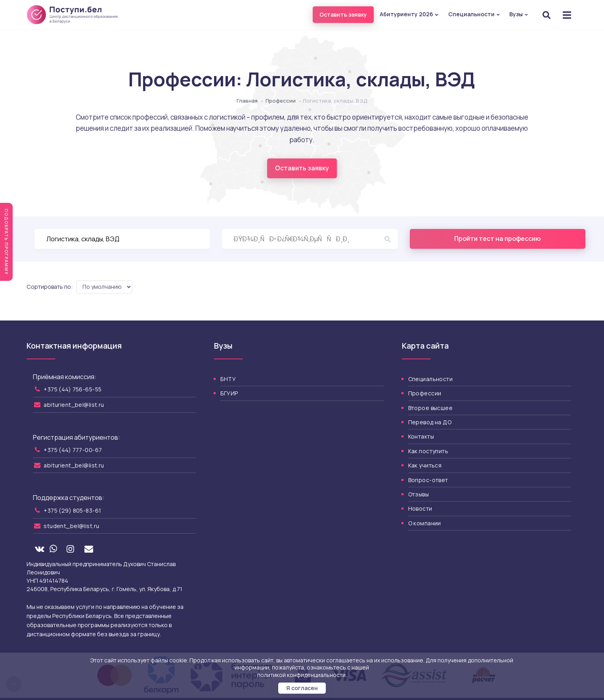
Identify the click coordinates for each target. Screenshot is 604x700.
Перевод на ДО (430, 422)
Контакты (421, 436)
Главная (247, 101)
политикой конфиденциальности (301, 675)
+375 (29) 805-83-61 (72, 510)
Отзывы (419, 494)
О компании (425, 523)
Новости (420, 508)
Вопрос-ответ (428, 480)
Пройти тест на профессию (497, 238)
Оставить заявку (343, 14)
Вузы (519, 14)
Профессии (281, 101)
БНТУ (228, 379)
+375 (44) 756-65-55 (73, 389)
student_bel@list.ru (71, 526)
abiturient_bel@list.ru (74, 405)
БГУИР (229, 393)
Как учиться (425, 465)
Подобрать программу (6, 242)
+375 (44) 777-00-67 (73, 450)
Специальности (474, 14)
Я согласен (302, 688)
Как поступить (428, 451)
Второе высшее (430, 408)
